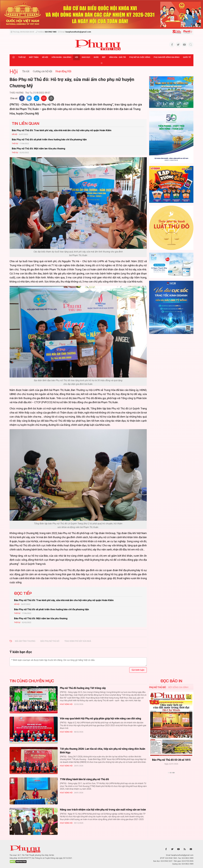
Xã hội (45, 57)
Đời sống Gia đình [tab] (178, 687)
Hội (76, 57)
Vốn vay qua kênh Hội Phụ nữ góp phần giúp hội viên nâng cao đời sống (101, 718)
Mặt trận (34, 57)
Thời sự (22, 57)
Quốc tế (187, 57)
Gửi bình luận (138, 670)
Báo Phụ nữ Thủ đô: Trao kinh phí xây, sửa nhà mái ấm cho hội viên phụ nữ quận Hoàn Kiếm (62, 130)
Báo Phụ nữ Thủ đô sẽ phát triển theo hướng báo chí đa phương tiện (49, 139)
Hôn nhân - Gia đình (61, 57)
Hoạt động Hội (66, 704)
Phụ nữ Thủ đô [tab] (158, 687)
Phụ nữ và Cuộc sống (140, 57)
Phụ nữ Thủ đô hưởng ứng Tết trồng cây (83, 688)
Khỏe (96, 57)
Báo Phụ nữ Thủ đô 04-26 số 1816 (171, 760)
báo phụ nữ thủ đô (50, 641)
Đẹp (104, 57)
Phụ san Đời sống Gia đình (167, 57)
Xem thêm (171, 778)
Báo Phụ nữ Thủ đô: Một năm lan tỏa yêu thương (38, 148)
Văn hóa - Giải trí (117, 57)
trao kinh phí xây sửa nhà (78, 641)
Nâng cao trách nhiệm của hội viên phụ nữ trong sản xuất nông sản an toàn (103, 810)
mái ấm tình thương (25, 641)
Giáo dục (86, 57)
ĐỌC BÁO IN (171, 681)
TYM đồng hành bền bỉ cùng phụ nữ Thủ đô (84, 779)
